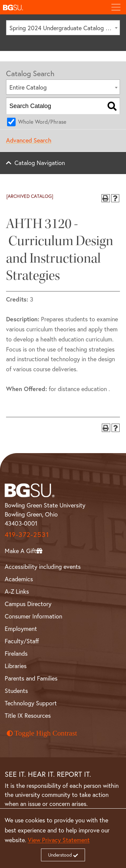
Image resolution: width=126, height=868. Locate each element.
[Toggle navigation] (116, 7)
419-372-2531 (27, 534)
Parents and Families (31, 678)
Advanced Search (29, 140)
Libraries (16, 666)
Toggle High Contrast (42, 733)
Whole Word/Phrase (42, 122)
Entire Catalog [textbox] (28, 87)
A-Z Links (17, 591)
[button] (53, 7)
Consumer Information (33, 616)
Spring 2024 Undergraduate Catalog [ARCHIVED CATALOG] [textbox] (65, 28)
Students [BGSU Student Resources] (16, 691)
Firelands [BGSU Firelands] (16, 653)
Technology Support (31, 703)
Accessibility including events (43, 566)
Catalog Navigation (40, 163)
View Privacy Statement (59, 840)
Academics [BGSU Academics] (19, 579)
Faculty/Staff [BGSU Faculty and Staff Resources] (22, 641)
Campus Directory (28, 604)
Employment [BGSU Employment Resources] (21, 629)
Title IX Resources (28, 715)
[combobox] (63, 28)
